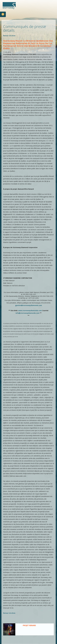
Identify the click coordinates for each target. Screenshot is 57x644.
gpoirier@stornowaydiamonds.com (29, 305)
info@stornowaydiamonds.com (27, 313)
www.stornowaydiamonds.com (30, 311)
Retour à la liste (9, 36)
